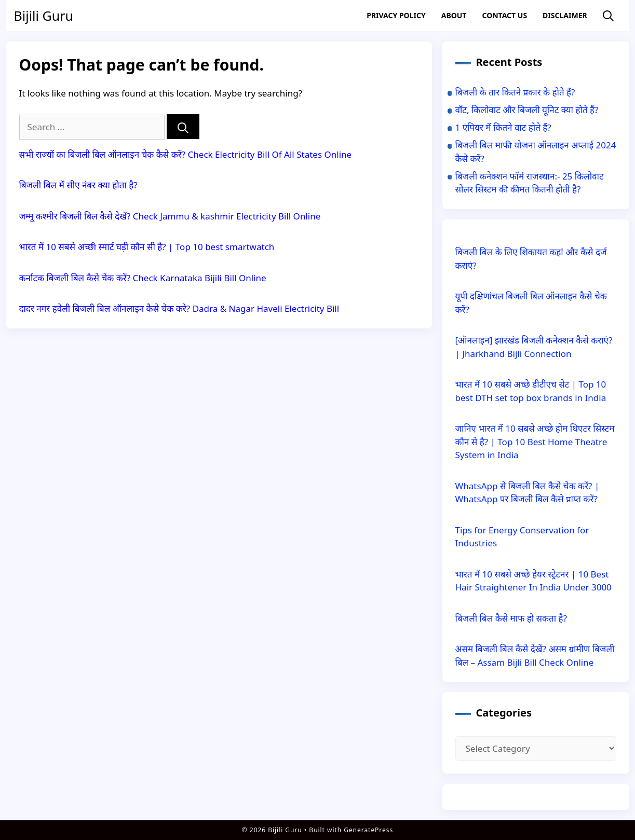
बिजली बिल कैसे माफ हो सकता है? (511, 618)
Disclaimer (565, 15)
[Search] (183, 127)
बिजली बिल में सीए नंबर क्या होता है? (78, 185)
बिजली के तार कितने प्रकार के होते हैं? (515, 92)
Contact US (504, 15)
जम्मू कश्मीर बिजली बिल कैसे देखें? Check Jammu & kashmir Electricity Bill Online (170, 216)
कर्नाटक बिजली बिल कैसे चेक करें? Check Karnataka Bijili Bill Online (143, 278)
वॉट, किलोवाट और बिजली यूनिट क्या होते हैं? (527, 110)
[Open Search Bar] (608, 16)
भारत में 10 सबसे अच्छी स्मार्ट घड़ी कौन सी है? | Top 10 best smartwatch (147, 247)
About (454, 15)
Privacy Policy (396, 15)
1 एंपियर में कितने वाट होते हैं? (503, 127)
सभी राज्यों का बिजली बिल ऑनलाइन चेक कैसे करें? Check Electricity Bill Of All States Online (186, 154)
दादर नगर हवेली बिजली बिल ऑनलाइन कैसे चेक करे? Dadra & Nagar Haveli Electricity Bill (179, 308)
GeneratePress (368, 830)
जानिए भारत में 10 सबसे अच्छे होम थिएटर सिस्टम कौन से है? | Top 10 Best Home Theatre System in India (535, 442)
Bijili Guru (44, 16)
